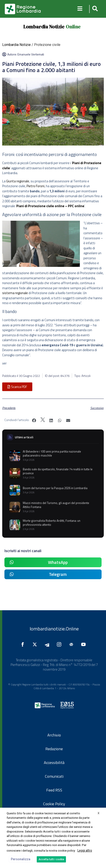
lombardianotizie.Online (54, 629)
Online (73, 27)
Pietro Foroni (36, 186)
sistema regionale (15, 293)
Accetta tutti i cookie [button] (51, 859)
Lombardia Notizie (44, 27)
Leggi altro (85, 850)
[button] (94, 9)
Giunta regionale (18, 181)
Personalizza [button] (21, 859)
